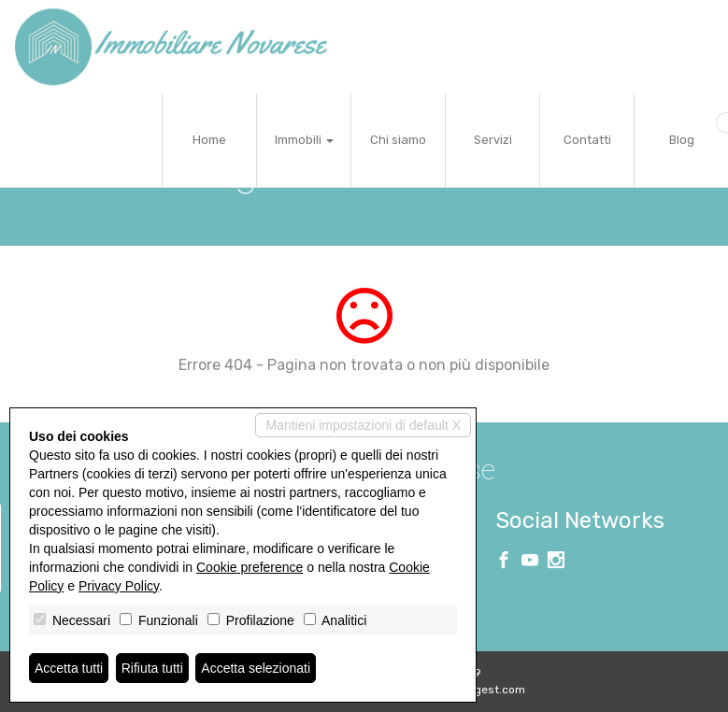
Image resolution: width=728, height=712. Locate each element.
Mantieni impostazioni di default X (363, 425)
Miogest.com (491, 690)
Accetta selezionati (256, 668)
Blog (682, 140)
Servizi (493, 140)
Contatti (587, 140)
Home (209, 140)
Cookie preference (250, 567)
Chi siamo (398, 140)
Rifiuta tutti (152, 668)
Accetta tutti (69, 668)
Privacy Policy (119, 586)
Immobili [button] (304, 140)
